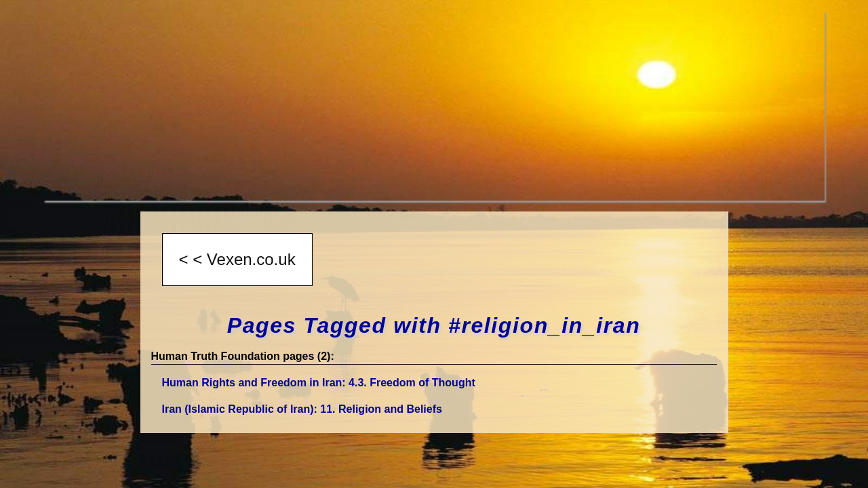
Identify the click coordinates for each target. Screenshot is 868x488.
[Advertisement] (434, 106)
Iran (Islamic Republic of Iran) (302, 409)
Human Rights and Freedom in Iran (319, 383)
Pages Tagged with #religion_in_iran (434, 325)
